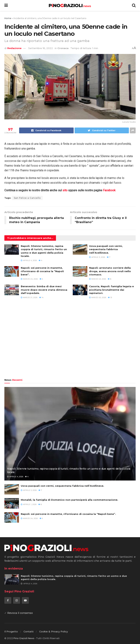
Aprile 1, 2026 (29, 504)
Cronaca (63, 48)
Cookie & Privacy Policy (54, 631)
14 (41, 297)
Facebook (109, 190)
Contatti (29, 631)
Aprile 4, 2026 (29, 260)
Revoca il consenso (20, 613)
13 (110, 297)
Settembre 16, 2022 (41, 48)
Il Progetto (11, 631)
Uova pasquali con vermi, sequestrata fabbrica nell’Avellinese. (106, 249)
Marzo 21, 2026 (29, 297)
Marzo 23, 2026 (98, 279)
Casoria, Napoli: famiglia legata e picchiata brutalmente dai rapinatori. (111, 290)
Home (8, 18)
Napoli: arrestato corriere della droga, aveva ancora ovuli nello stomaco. (110, 271)
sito (65, 190)
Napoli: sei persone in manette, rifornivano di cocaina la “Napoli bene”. (42, 271)
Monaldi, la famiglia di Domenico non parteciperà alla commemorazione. (69, 500)
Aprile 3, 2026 (97, 257)
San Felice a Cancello (27, 198)
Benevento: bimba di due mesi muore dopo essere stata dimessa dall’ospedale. (44, 290)
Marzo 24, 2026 (29, 279)
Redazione (14, 48)
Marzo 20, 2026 (98, 297)
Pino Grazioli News (24, 638)
